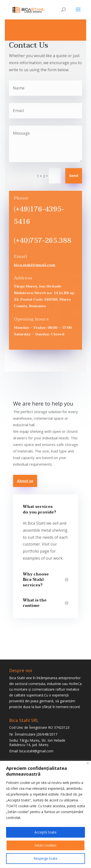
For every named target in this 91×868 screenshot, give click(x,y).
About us (25, 481)
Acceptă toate (45, 832)
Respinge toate (46, 858)
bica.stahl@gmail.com (35, 265)
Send (74, 176)
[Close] (88, 763)
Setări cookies (45, 845)
